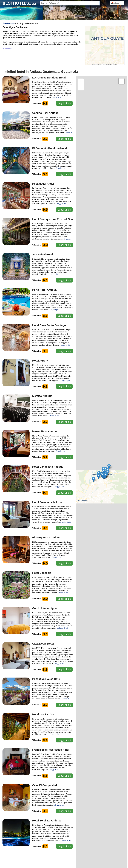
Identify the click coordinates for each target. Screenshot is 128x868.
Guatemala (8, 23)
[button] (104, 471)
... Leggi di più (57, 97)
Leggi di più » (8, 48)
